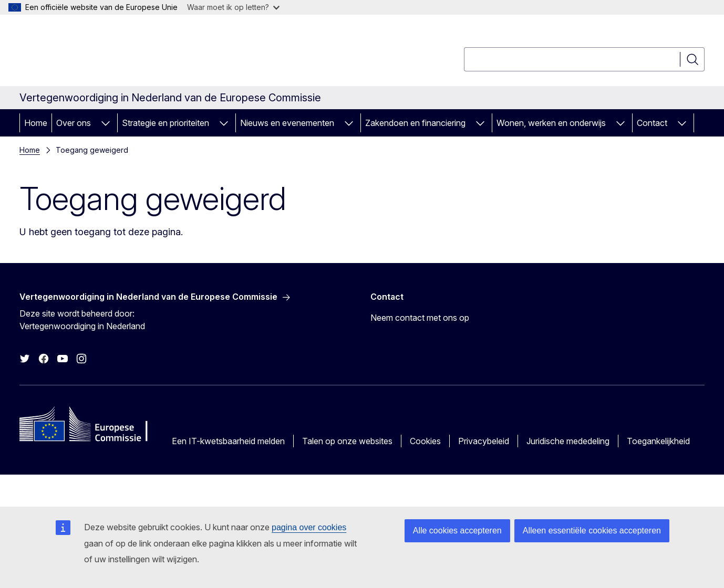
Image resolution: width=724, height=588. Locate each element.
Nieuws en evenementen (287, 123)
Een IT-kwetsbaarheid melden (228, 441)
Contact (652, 123)
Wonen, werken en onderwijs (551, 123)
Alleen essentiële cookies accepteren (592, 531)
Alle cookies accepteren (457, 531)
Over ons (74, 123)
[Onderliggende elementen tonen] (106, 123)
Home (36, 123)
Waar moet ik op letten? (233, 7)
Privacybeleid (484, 441)
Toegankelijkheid (658, 441)
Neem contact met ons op (420, 318)
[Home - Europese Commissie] (104, 52)
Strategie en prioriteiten (166, 123)
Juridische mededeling (568, 441)
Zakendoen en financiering (415, 123)
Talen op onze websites (347, 441)
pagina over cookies (309, 527)
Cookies (425, 441)
